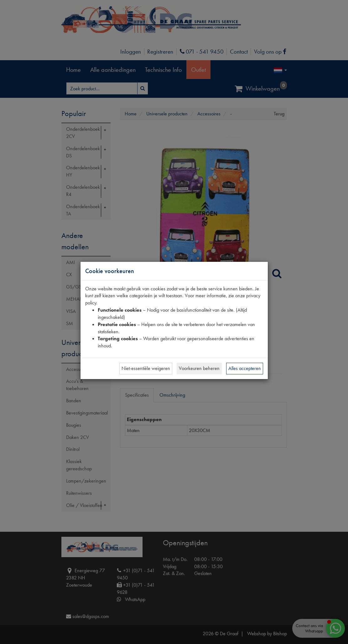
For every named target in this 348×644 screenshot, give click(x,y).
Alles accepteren (245, 368)
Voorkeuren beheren (199, 368)
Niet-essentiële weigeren (146, 368)
